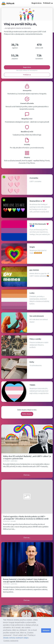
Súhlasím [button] (46, 630)
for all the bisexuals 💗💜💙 (39, 225)
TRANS (32, 385)
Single (32, 247)
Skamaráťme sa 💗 (37, 201)
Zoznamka (34, 178)
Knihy (32, 362)
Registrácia (37, 3)
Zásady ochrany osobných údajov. (16, 638)
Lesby (32, 293)
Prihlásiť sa (48, 3)
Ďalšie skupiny (27, 414)
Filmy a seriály (35, 339)
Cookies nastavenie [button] (11, 641)
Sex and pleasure (37, 316)
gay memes (34, 270)
